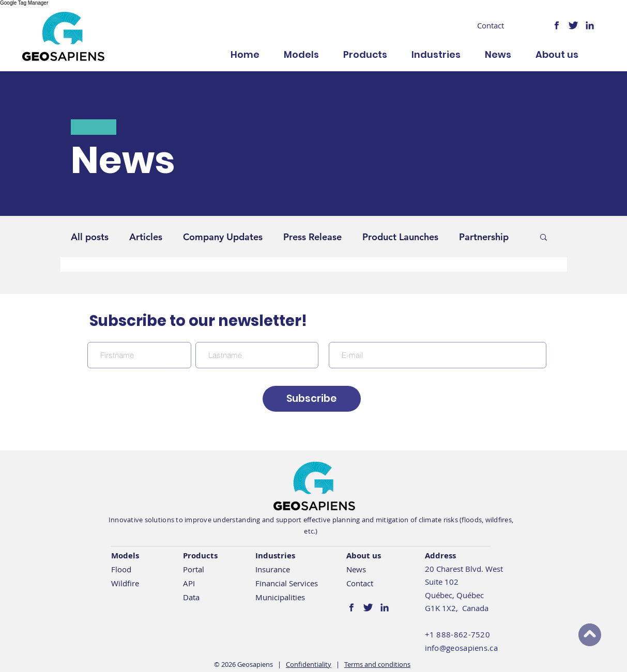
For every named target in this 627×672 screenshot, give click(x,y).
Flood (121, 569)
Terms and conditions (377, 664)
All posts (90, 237)
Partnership (484, 237)
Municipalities (280, 597)
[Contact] (491, 25)
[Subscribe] (312, 399)
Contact (360, 583)
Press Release (312, 237)
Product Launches (400, 237)
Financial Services (287, 583)
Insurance (273, 569)
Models (125, 556)
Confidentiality (309, 664)
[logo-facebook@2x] (557, 25)
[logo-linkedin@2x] (590, 25)
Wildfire (125, 583)
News (356, 569)
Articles (146, 237)
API (189, 583)
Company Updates (223, 237)
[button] (544, 238)
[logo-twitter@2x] (573, 25)
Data (191, 597)
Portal (194, 569)
